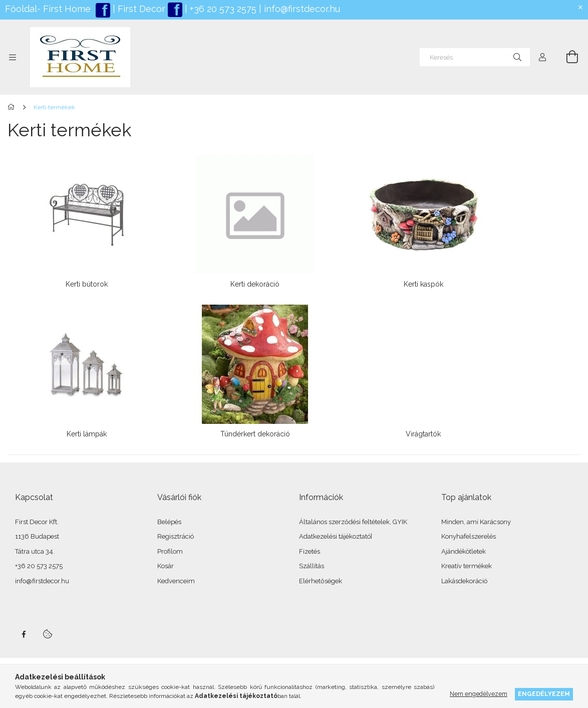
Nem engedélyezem (479, 694)
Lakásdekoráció (464, 581)
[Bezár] (580, 8)
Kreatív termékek (467, 566)
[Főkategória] (13, 107)
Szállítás (312, 566)
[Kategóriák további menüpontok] (13, 57)
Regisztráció (176, 536)
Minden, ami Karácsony (476, 522)
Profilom (170, 551)
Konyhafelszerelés (469, 536)
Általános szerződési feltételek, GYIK (353, 522)
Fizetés (310, 551)
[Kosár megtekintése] (566, 57)
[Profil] (542, 57)
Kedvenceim (176, 581)
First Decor (140, 9)
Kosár (166, 566)
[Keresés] (475, 57)
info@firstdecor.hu (302, 9)
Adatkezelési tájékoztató (335, 536)
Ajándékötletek (464, 551)
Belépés (169, 522)
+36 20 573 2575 (222, 9)
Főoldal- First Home (48, 9)
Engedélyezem (544, 694)
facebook (24, 634)
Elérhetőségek (321, 581)
